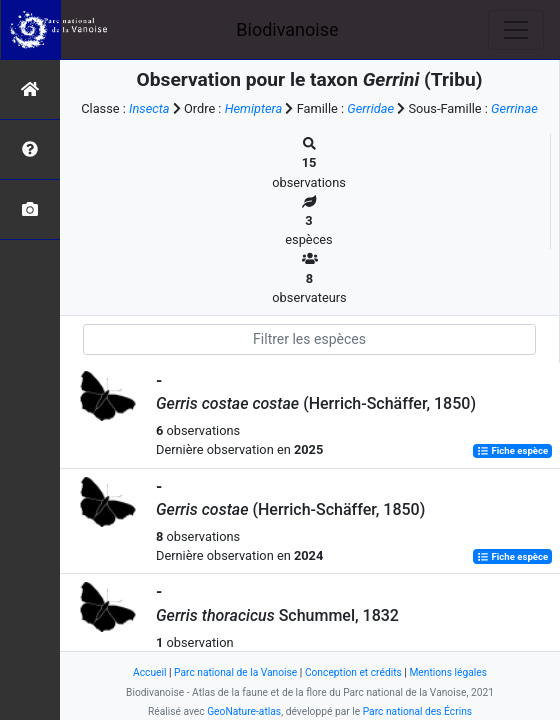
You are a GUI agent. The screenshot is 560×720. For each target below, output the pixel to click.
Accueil (149, 672)
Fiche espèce (512, 450)
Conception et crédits (353, 672)
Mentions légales (448, 672)
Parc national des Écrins (417, 711)
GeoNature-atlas (244, 711)
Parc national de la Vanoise (235, 672)
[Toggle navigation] (516, 30)
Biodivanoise (287, 29)
